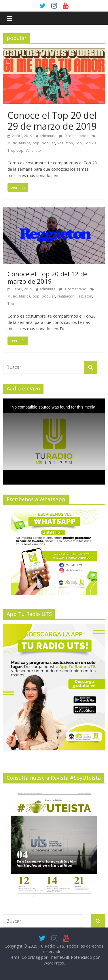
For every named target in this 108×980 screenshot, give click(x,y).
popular (48, 143)
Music (12, 143)
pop (36, 143)
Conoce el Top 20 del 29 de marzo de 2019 (52, 121)
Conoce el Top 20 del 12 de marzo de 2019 (48, 277)
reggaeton (66, 296)
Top (78, 143)
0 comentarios (74, 136)
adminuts (47, 136)
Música (25, 143)
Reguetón (65, 143)
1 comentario (73, 289)
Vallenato (33, 150)
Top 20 (90, 143)
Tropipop (15, 150)
